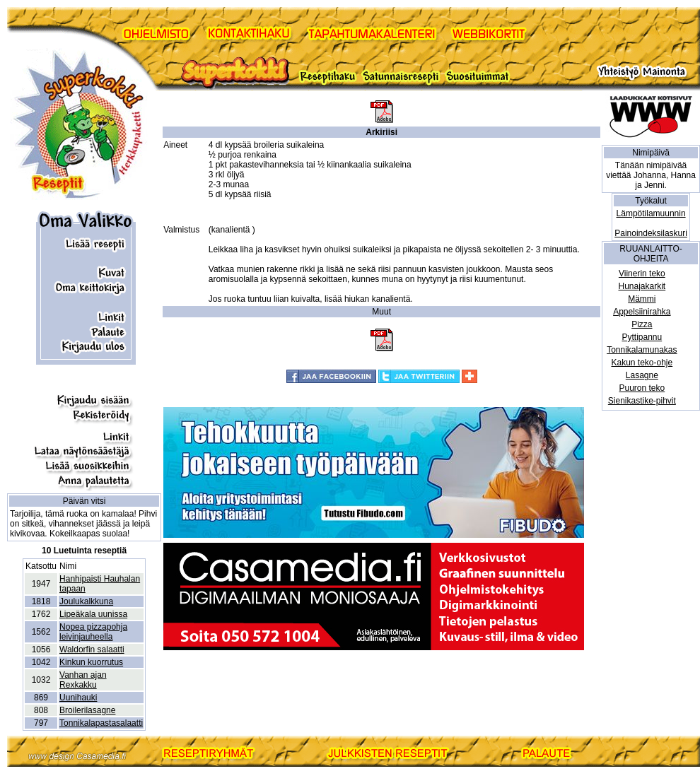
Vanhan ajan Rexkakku (83, 680)
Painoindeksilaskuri (651, 233)
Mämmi (642, 299)
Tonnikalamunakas (642, 350)
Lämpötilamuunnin (651, 213)
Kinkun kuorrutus (91, 662)
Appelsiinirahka (642, 312)
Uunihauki (78, 698)
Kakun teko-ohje (642, 363)
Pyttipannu (642, 337)
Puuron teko (642, 388)
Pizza (642, 324)
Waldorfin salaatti (92, 649)
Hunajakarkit (642, 286)
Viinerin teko (642, 274)
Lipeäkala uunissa (93, 614)
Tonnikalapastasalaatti (101, 723)
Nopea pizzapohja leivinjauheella (93, 632)
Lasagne (642, 375)
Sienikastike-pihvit (642, 401)
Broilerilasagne (87, 710)
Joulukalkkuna (86, 601)
